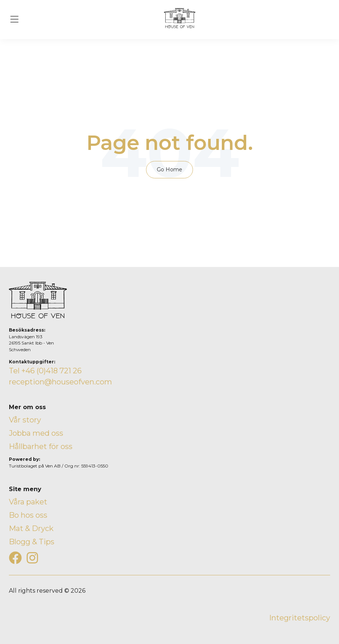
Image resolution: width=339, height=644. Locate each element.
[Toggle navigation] (14, 20)
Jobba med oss (36, 433)
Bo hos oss (28, 515)
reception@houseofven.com (60, 382)
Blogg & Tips (32, 542)
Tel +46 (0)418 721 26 (45, 371)
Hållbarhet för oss (41, 446)
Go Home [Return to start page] (169, 169)
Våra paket (28, 502)
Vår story (25, 420)
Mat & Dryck (31, 528)
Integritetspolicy (300, 618)
